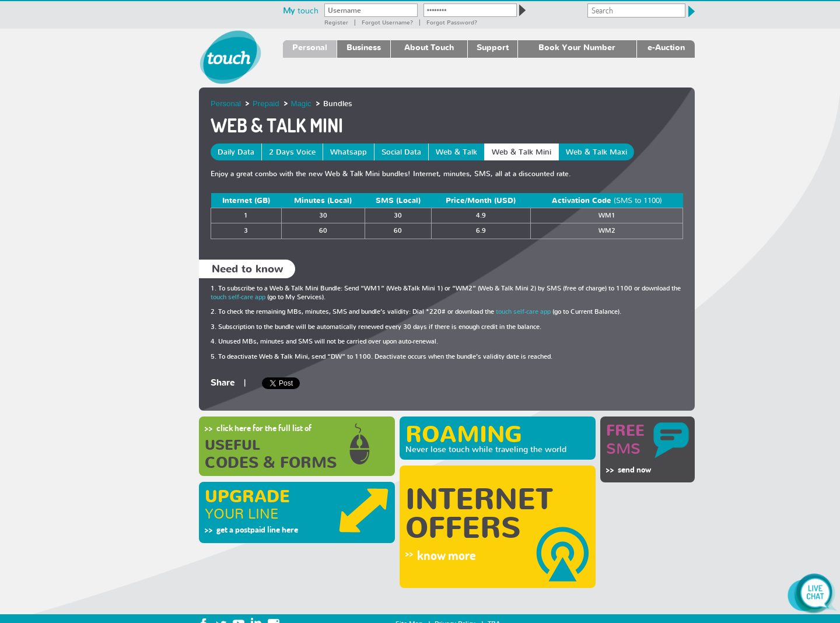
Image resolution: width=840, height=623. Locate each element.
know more (447, 555)
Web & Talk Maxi (596, 152)
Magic (301, 104)
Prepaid (266, 104)
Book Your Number (577, 47)
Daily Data (236, 152)
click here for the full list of (264, 428)
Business (364, 47)
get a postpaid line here (257, 529)
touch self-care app (238, 297)
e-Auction (666, 47)
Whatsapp (349, 152)
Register (336, 22)
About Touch (429, 47)
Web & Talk (456, 152)
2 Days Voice (292, 152)
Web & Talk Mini (521, 152)
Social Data (401, 152)
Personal (310, 47)
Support (493, 47)
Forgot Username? (387, 22)
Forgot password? (452, 22)
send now (634, 469)
